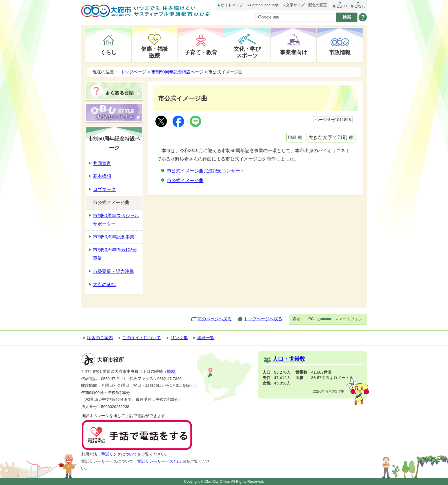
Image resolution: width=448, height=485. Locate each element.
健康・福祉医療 (155, 52)
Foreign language (264, 5)
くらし (108, 52)
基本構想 (102, 176)
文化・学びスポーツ (247, 52)
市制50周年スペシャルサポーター (116, 220)
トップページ (133, 72)
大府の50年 (105, 284)
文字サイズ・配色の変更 (306, 5)
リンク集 (179, 338)
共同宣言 (102, 163)
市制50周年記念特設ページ (177, 72)
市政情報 (340, 52)
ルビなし (358, 6)
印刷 (292, 137)
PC (311, 319)
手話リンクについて (119, 454)
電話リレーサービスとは (162, 461)
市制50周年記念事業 (114, 237)
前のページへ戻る (215, 319)
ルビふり (340, 6)
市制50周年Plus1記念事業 (115, 254)
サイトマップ (232, 5)
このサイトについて (142, 338)
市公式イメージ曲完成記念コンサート (206, 171)
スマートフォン (349, 319)
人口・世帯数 (289, 359)
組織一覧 (206, 338)
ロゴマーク (104, 189)
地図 (171, 372)
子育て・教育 (201, 52)
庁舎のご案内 (100, 338)
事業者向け (294, 52)
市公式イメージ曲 (185, 181)
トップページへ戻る (263, 319)
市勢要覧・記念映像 (113, 271)
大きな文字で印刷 (328, 137)
